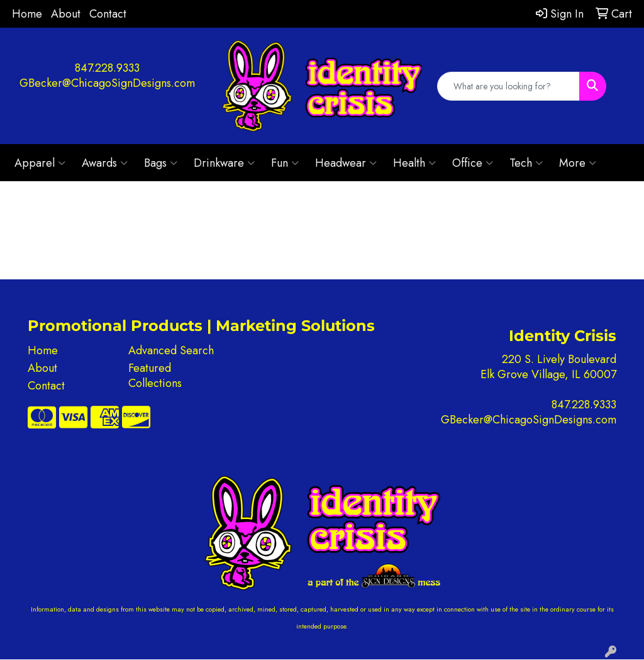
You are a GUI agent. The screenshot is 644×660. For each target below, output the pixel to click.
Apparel (40, 163)
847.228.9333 (107, 68)
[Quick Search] (509, 86)
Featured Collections (155, 376)
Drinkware (224, 163)
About (66, 14)
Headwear (346, 163)
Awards (105, 163)
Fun (285, 163)
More (578, 163)
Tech (526, 163)
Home (27, 14)
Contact (108, 14)
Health (414, 163)
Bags (161, 163)
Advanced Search (171, 350)
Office (473, 163)
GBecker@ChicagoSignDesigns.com (107, 83)
